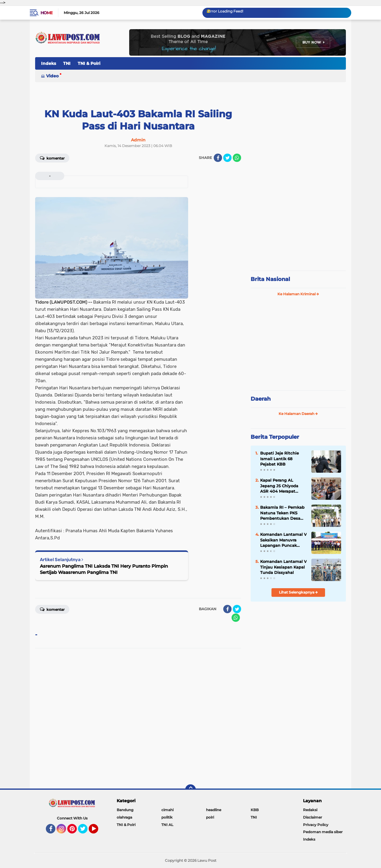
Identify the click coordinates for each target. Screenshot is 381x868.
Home (47, 13)
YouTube (98, 831)
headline (214, 810)
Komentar (52, 158)
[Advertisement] (298, 226)
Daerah (261, 399)
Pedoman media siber (323, 832)
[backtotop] (190, 790)
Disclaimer (313, 817)
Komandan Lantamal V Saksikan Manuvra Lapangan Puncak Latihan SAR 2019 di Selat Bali (283, 540)
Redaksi (310, 810)
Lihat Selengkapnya (298, 592)
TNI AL (167, 825)
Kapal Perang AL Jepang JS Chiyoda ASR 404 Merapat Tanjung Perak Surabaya (279, 486)
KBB (255, 810)
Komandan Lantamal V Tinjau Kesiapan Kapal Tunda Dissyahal (283, 567)
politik (167, 817)
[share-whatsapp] (237, 158)
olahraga (124, 817)
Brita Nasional (270, 279)
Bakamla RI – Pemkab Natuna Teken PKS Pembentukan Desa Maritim (282, 513)
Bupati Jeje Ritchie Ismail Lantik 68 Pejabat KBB (279, 458)
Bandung (125, 810)
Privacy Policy (316, 825)
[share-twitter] (227, 158)
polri (210, 817)
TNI (67, 63)
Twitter (85, 831)
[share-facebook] (218, 158)
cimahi (167, 810)
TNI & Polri (89, 63)
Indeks (49, 63)
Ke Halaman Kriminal (298, 294)
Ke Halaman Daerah (298, 414)
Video (52, 76)
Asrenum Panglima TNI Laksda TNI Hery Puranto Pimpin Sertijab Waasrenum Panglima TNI (104, 569)
